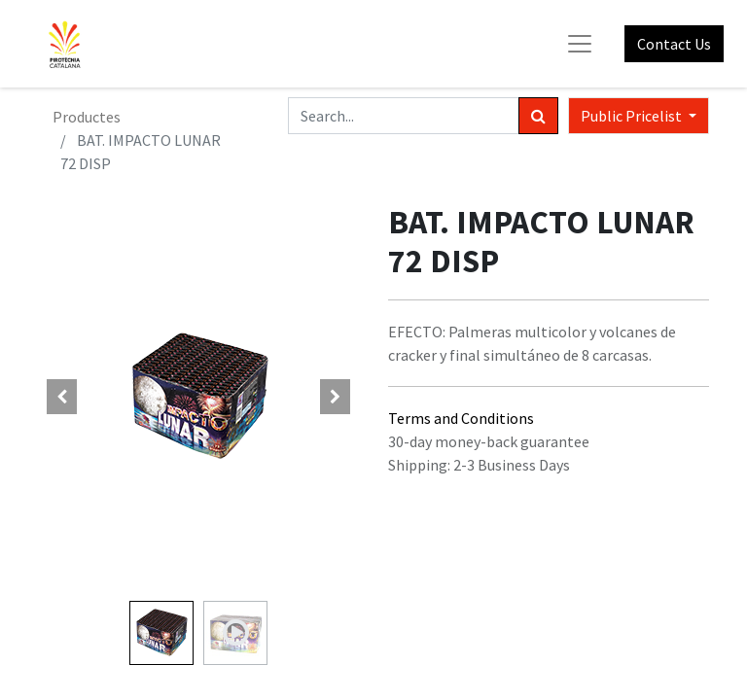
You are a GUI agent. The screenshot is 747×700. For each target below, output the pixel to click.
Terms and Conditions (461, 418)
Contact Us (674, 44)
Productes (87, 117)
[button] (62, 397)
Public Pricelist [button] (633, 116)
